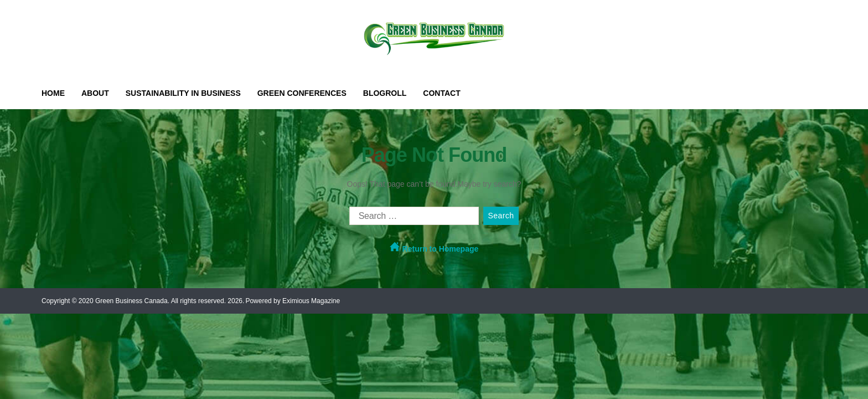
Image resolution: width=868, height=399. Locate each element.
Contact (441, 93)
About (95, 93)
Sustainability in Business (183, 93)
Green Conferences (302, 93)
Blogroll (385, 93)
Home (53, 93)
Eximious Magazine (311, 301)
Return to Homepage (434, 247)
